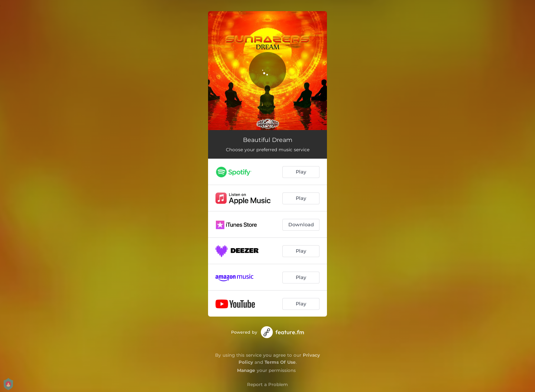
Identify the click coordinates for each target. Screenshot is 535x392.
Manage (246, 370)
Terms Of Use (280, 362)
